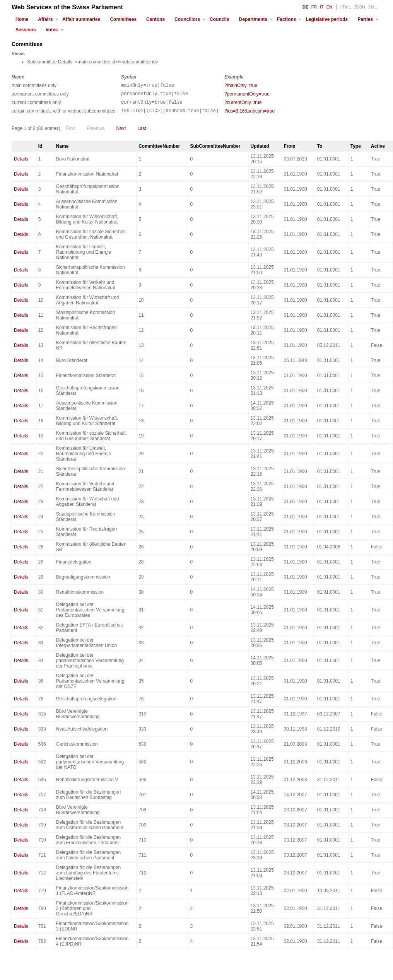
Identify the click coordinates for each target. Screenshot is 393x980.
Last (142, 133)
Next (121, 133)
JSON (360, 7)
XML (372, 7)
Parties (365, 19)
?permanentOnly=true (247, 95)
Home (22, 19)
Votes (52, 30)
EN (329, 7)
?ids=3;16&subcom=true (249, 114)
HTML (345, 7)
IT (322, 7)
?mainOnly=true (241, 85)
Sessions (26, 30)
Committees (123, 19)
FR (314, 7)
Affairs (45, 19)
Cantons (155, 19)
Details (21, 164)
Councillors (187, 19)
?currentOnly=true (243, 105)
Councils (220, 19)
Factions (286, 19)
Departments (253, 19)
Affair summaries (81, 19)
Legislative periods (327, 19)
